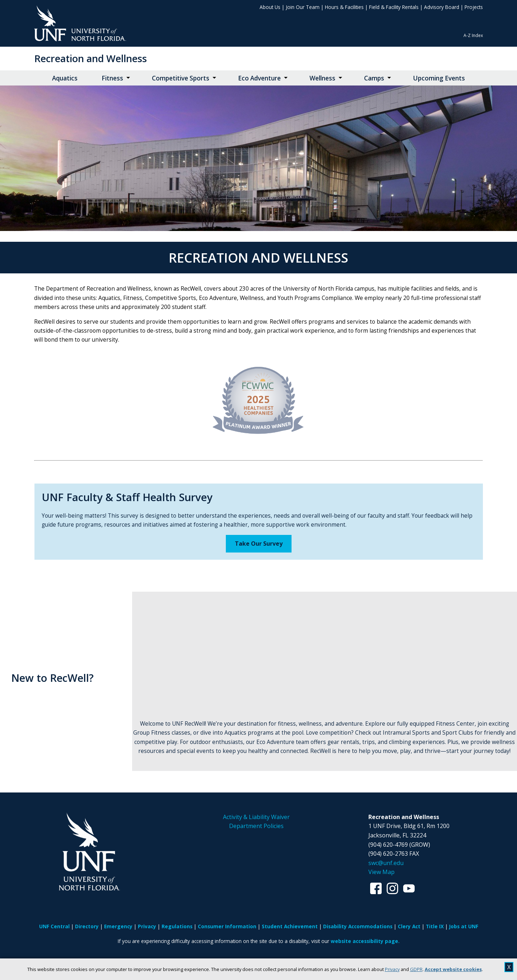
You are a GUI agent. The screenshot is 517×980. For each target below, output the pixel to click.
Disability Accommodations (358, 926)
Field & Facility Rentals (394, 7)
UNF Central (54, 926)
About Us (270, 7)
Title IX (435, 926)
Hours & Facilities (344, 7)
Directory (87, 926)
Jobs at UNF (464, 926)
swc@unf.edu (386, 863)
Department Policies (256, 826)
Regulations (177, 926)
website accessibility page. (365, 941)
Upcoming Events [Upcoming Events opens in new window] (439, 78)
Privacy (392, 969)
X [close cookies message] (509, 967)
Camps (374, 78)
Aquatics (65, 78)
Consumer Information (227, 926)
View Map (381, 872)
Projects (474, 7)
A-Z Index (473, 35)
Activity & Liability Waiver (256, 817)
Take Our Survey (259, 544)
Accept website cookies (453, 969)
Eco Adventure (259, 78)
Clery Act (409, 926)
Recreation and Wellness (90, 58)
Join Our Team (303, 7)
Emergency (118, 926)
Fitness (112, 78)
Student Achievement (290, 926)
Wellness (322, 78)
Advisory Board (442, 7)
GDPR (416, 969)
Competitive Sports (181, 78)
